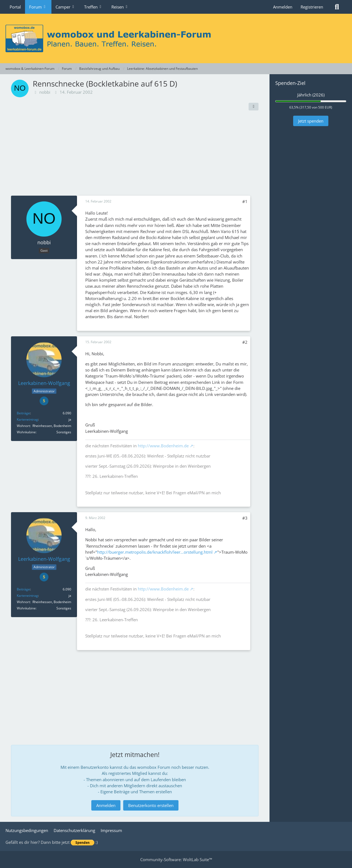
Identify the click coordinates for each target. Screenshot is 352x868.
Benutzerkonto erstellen (151, 805)
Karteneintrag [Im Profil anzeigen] (27, 419)
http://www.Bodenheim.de (163, 446)
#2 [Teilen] (245, 342)
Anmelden (283, 7)
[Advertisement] (135, 154)
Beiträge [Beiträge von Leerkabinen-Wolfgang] (23, 413)
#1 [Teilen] (245, 201)
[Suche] (337, 7)
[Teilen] (254, 107)
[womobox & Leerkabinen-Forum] (176, 38)
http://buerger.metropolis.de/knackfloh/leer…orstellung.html (155, 552)
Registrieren (312, 7)
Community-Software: (176, 859)
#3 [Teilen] (245, 518)
